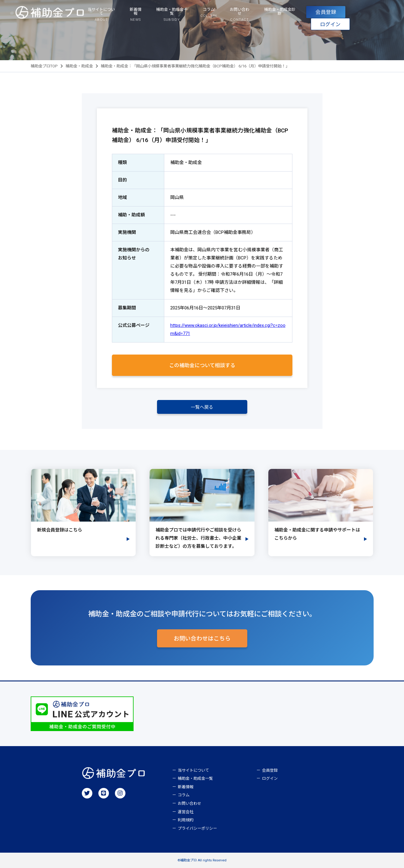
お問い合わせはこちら (202, 639)
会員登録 (326, 12)
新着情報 (186, 787)
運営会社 (186, 812)
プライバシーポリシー (197, 828)
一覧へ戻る (202, 407)
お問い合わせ (190, 803)
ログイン (330, 24)
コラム (184, 795)
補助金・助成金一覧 (195, 778)
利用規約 (186, 820)
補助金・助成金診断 (280, 11)
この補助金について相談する (202, 365)
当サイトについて (193, 770)
